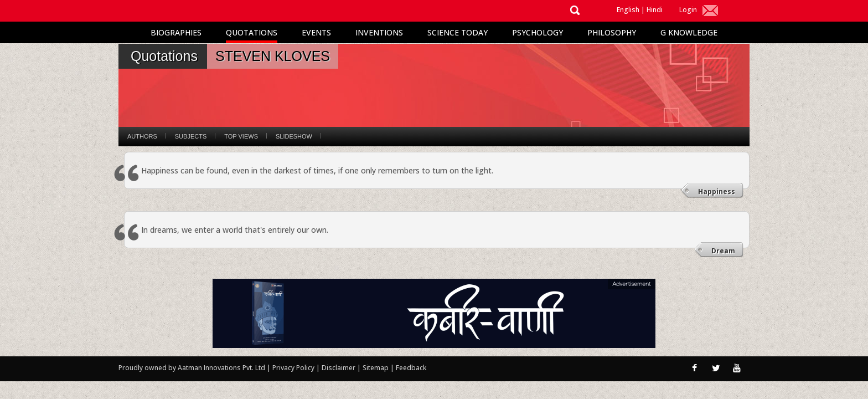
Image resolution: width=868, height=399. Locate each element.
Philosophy (612, 32)
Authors (142, 136)
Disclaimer (339, 368)
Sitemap (376, 368)
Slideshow (294, 136)
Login (688, 10)
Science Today (458, 32)
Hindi (655, 10)
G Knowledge (689, 32)
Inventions (379, 32)
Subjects (191, 136)
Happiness (717, 191)
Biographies (176, 32)
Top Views (241, 136)
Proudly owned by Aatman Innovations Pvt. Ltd (192, 368)
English (628, 10)
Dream (723, 251)
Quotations (252, 32)
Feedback (411, 368)
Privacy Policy (294, 368)
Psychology (538, 32)
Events (316, 32)
